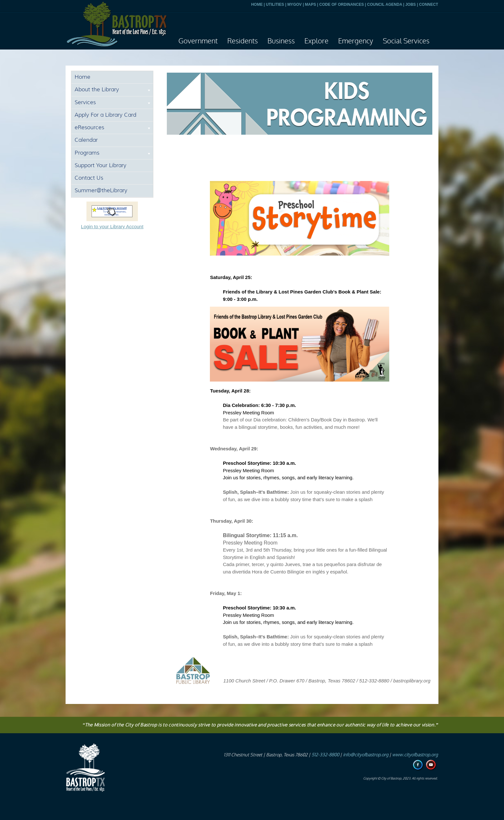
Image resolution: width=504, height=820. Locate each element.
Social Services (406, 41)
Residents (243, 41)
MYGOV (295, 5)
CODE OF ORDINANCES (342, 5)
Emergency (356, 41)
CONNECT (429, 5)
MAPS (311, 5)
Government (198, 41)
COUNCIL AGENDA (385, 5)
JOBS (411, 5)
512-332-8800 (325, 755)
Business (281, 41)
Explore (316, 41)
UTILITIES (275, 5)
